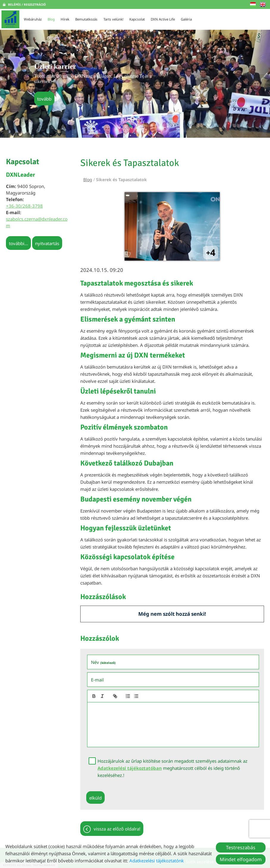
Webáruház (33, 19)
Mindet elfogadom (241, 859)
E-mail (97, 680)
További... (18, 243)
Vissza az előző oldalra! (117, 829)
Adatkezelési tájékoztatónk (157, 861)
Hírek (65, 19)
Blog (51, 19)
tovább (44, 99)
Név (103, 662)
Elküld (95, 798)
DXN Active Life (163, 19)
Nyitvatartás (47, 243)
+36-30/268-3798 (24, 206)
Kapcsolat (137, 19)
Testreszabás (241, 847)
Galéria (186, 19)
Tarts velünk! (113, 19)
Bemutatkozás (86, 19)
